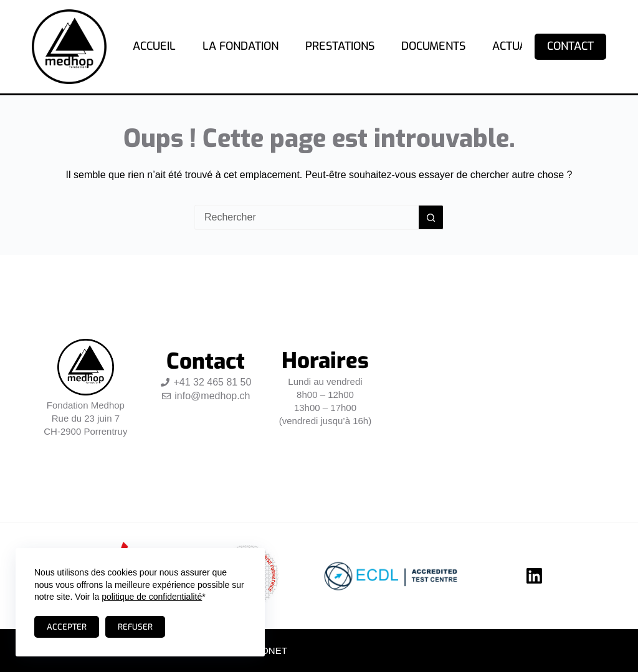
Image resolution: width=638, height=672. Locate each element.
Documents (433, 46)
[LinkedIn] (534, 576)
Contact (570, 46)
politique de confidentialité (152, 597)
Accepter (67, 627)
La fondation (240, 46)
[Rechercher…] (307, 217)
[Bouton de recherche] (431, 217)
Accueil (154, 46)
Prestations (340, 46)
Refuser (135, 627)
